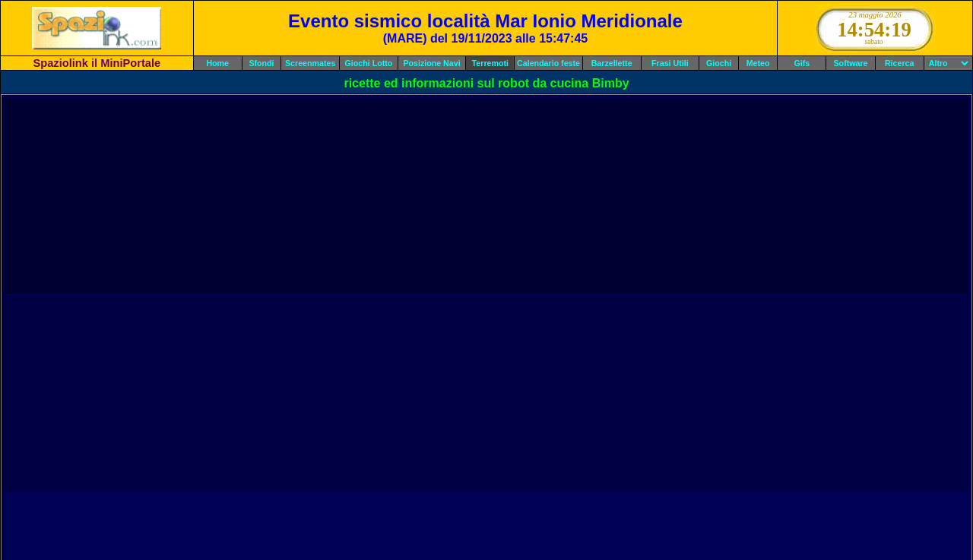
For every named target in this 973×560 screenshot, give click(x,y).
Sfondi (261, 63)
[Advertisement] (486, 196)
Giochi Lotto (369, 63)
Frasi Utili (670, 63)
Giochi (719, 63)
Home (217, 63)
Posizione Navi (431, 63)
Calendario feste (548, 63)
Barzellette (612, 63)
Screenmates (310, 63)
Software (851, 63)
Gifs (802, 63)
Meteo (758, 63)
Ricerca (900, 63)
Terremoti (490, 63)
